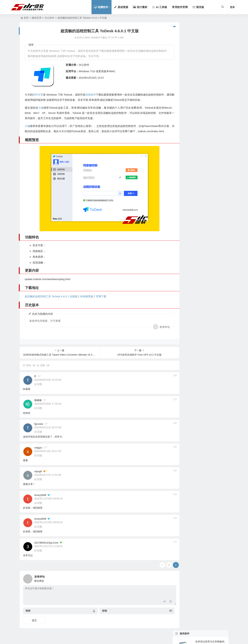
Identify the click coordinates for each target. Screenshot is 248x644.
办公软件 (49, 18)
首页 (26, 18)
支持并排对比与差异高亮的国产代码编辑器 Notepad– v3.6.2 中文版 (210, 70)
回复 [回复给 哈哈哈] (38, 408)
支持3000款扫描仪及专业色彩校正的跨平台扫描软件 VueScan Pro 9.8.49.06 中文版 (210, 54)
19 (106, 38)
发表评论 (155, 327)
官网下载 (101, 297)
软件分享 (38, 95)
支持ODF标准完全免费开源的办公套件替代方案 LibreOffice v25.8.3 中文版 (211, 85)
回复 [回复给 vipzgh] (38, 480)
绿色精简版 (87, 297)
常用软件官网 (180, 7)
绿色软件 (92, 95)
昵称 (28, 611)
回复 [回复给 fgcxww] (38, 432)
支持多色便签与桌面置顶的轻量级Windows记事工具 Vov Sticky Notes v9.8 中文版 (210, 101)
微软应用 (37, 18)
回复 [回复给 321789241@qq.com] (38, 551)
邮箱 (100, 611)
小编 (41, 108)
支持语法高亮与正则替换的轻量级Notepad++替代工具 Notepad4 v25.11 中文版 (210, 38)
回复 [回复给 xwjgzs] (38, 456)
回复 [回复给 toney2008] (38, 503)
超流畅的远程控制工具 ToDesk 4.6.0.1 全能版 (51, 297)
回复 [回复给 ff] (38, 385)
